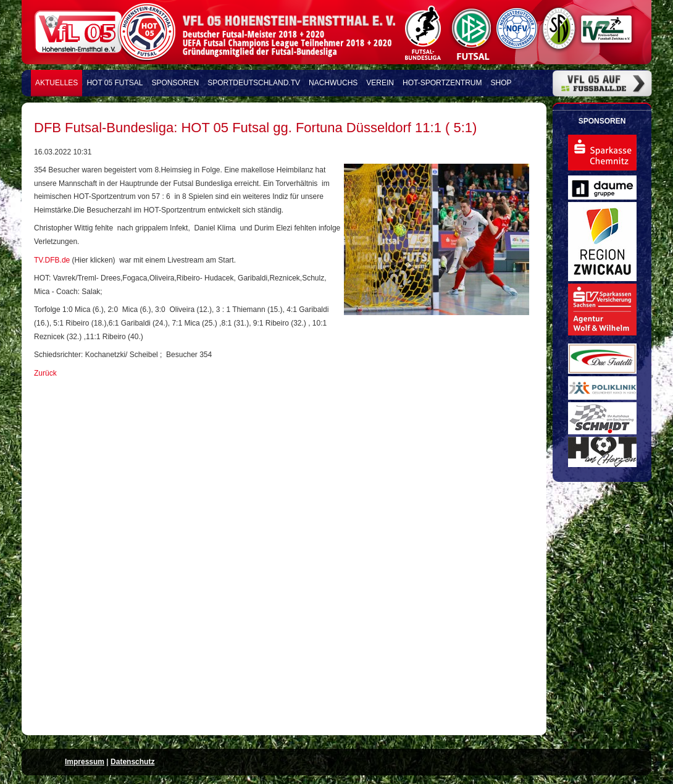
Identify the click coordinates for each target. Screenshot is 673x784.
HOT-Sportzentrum (442, 83)
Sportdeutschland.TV (254, 83)
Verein (380, 83)
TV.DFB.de (52, 260)
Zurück (45, 373)
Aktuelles (56, 83)
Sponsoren (176, 83)
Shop (501, 83)
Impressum (85, 762)
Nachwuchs (333, 83)
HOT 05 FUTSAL (115, 83)
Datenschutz (132, 762)
